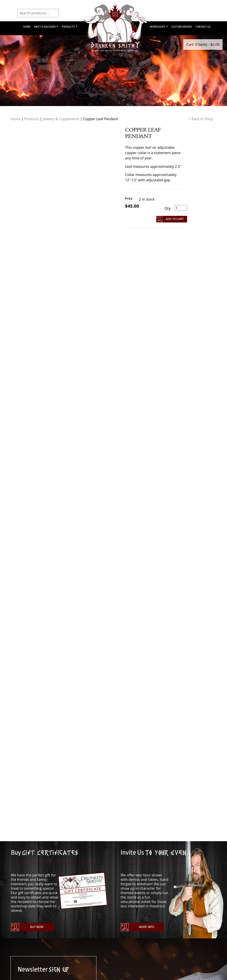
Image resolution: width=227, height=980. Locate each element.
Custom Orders (182, 27)
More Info (147, 927)
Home (27, 27)
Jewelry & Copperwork (61, 119)
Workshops (158, 27)
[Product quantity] (181, 208)
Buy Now (37, 927)
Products (68, 27)
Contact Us (203, 27)
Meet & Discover (45, 27)
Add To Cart (175, 219)
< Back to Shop (201, 119)
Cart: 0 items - (203, 44)
